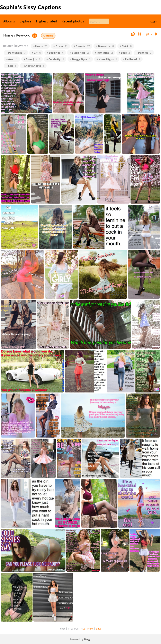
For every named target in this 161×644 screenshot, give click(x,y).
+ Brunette (105, 46)
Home (8, 35)
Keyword (23, 35)
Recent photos (73, 21)
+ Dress (60, 46)
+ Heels (40, 46)
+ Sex (11, 66)
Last (99, 628)
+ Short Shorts (33, 66)
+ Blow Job (32, 59)
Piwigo (88, 639)
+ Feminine (104, 53)
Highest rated (47, 21)
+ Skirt (126, 46)
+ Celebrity (55, 59)
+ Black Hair (79, 53)
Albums (9, 21)
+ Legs (124, 53)
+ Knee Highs (107, 59)
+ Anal (12, 59)
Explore (25, 21)
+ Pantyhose (16, 53)
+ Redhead (132, 59)
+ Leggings (55, 53)
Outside (48, 36)
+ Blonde (82, 46)
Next (90, 628)
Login (154, 21)
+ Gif (36, 53)
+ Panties (144, 53)
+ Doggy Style (80, 59)
